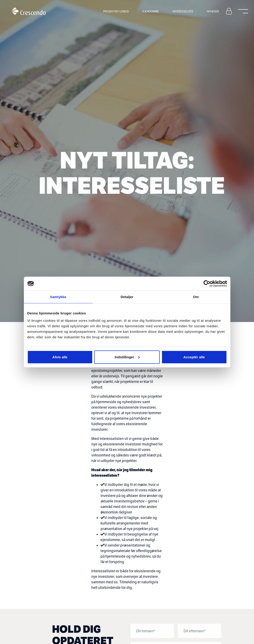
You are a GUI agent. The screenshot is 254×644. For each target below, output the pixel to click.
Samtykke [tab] (58, 297)
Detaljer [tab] (127, 297)
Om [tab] (196, 297)
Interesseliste (183, 11)
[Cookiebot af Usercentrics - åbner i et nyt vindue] (207, 284)
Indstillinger (127, 357)
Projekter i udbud (116, 11)
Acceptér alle (194, 357)
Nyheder (213, 11)
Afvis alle (60, 357)
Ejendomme (151, 11)
